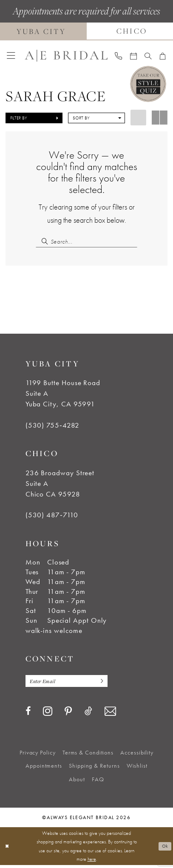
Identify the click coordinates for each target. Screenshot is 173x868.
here (92, 862)
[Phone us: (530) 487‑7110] (118, 56)
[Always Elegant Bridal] (66, 56)
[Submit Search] (43, 241)
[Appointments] (133, 56)
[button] (11, 56)
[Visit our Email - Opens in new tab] (110, 714)
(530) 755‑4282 (53, 426)
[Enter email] (71, 683)
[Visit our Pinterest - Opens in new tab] (68, 715)
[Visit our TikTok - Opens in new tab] (88, 714)
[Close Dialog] (7, 849)
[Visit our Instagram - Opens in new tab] (48, 714)
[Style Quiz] (148, 84)
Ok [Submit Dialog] (164, 848)
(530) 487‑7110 (52, 516)
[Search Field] (87, 241)
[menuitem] (11, 56)
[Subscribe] (108, 683)
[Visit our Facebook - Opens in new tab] (28, 714)
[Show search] (148, 56)
